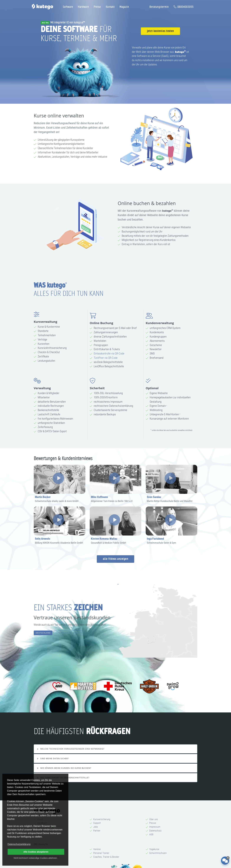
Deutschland (43, 633)
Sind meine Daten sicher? (54, 758)
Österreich (62, 633)
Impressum (155, 827)
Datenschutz (155, 831)
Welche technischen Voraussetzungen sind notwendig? (72, 749)
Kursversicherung (102, 819)
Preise (97, 7)
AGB (151, 834)
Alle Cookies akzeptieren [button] (36, 852)
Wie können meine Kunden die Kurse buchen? (65, 768)
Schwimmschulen (158, 853)
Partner (97, 831)
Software (68, 7)
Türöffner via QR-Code (106, 358)
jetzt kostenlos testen (161, 31)
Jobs (96, 827)
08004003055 (184, 7)
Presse (153, 823)
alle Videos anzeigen (115, 559)
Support (97, 823)
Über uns (154, 819)
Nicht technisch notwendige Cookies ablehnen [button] (35, 858)
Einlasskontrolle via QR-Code (109, 353)
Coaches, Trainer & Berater (106, 857)
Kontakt (110, 7)
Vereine (97, 849)
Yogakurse (154, 849)
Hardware (83, 7)
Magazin (124, 7)
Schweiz (78, 633)
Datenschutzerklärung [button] (19, 844)
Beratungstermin (159, 7)
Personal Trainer (101, 853)
